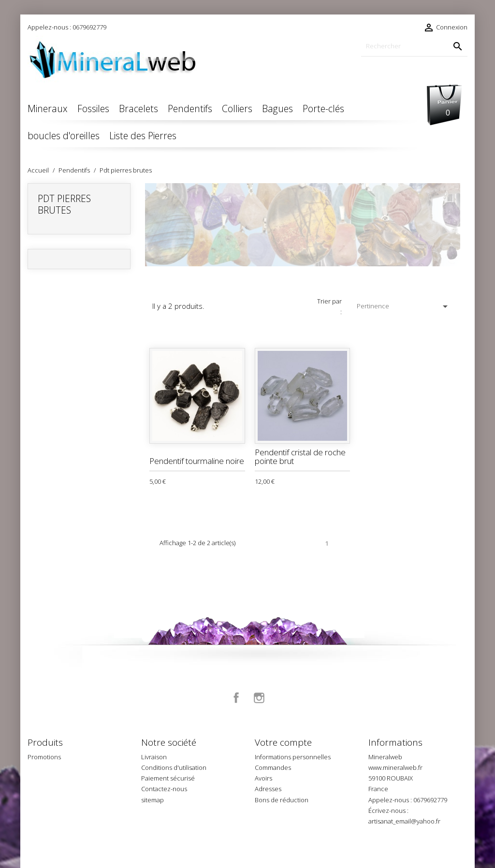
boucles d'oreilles (64, 136)
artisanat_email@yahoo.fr (404, 821)
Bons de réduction (282, 800)
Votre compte (283, 742)
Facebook (236, 698)
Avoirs (263, 778)
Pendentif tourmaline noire (197, 461)
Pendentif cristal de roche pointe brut (300, 457)
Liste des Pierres (143, 136)
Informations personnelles (293, 757)
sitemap (153, 800)
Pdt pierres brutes (64, 204)
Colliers (237, 108)
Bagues (277, 108)
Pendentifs (190, 108)
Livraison (154, 757)
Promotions (44, 757)
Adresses (268, 789)
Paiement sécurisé (168, 778)
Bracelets (138, 108)
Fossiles (93, 108)
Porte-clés (323, 108)
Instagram (259, 698)
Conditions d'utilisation (174, 767)
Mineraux (48, 108)
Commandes (273, 767)
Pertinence (404, 306)
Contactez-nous (164, 789)
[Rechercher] (414, 46)
